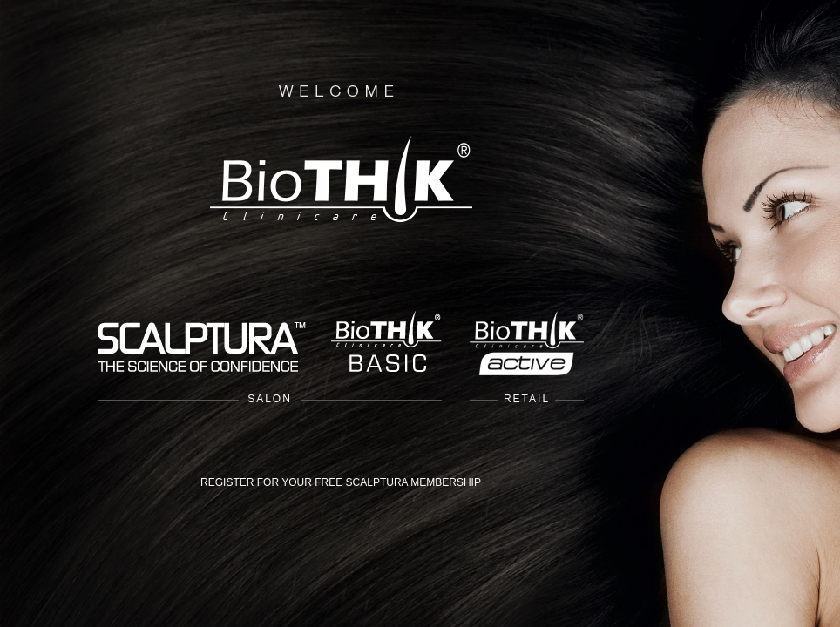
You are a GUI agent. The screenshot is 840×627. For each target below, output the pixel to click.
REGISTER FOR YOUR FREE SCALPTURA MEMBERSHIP (341, 482)
